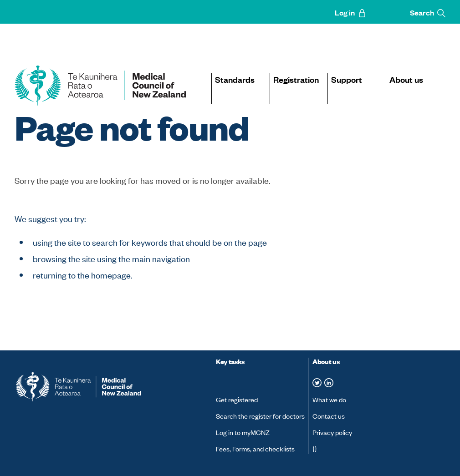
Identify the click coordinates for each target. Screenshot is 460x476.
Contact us (329, 416)
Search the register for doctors (260, 416)
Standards (235, 79)
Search (428, 13)
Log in (350, 13)
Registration (296, 79)
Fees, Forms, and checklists (255, 448)
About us (406, 79)
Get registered (237, 399)
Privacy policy (332, 432)
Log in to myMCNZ (243, 432)
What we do (329, 399)
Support (347, 79)
